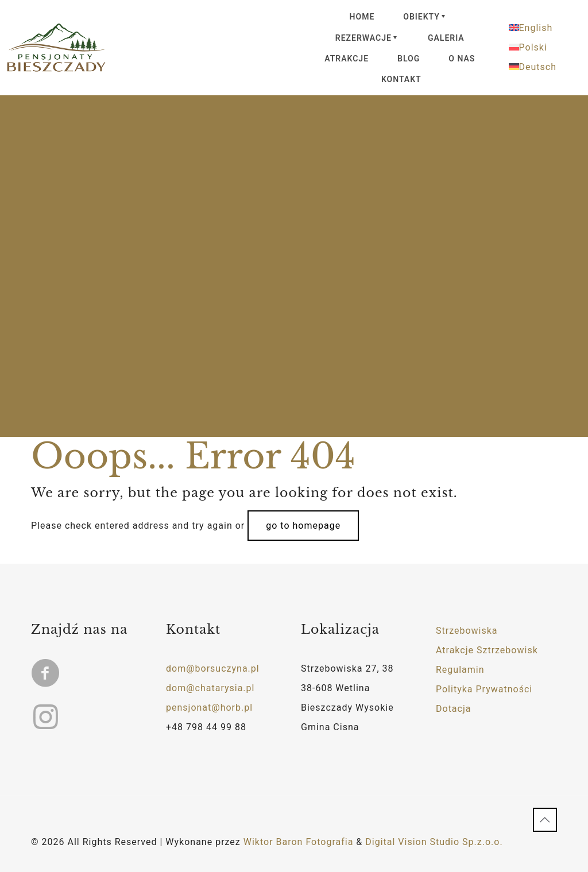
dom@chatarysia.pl (210, 688)
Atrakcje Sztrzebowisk (487, 650)
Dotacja (453, 709)
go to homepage (303, 526)
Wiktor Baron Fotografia (299, 842)
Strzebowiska (467, 631)
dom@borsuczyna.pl (213, 668)
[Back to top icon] (545, 820)
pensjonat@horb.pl (209, 708)
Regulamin (460, 670)
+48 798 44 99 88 (206, 727)
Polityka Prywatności (484, 689)
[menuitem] (545, 28)
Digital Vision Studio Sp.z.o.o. (434, 842)
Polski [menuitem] (533, 47)
